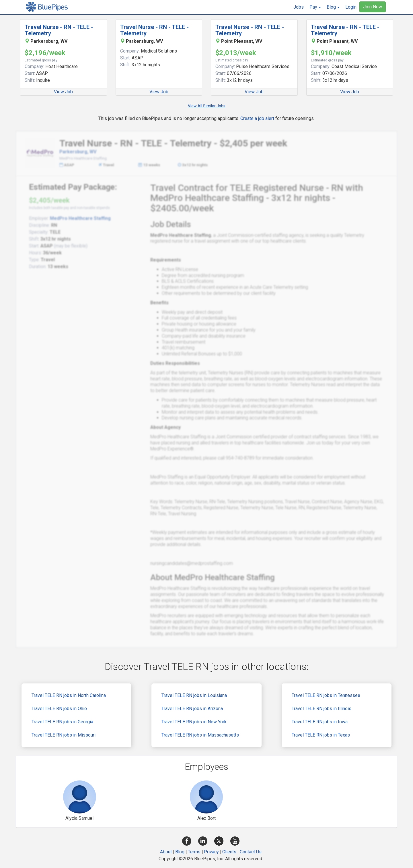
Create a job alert (257, 118)
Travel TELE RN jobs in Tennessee (326, 695)
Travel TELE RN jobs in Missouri (64, 735)
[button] (315, 7)
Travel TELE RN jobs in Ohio (59, 709)
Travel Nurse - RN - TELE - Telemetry (59, 30)
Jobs (299, 7)
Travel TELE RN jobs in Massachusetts (200, 735)
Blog (180, 852)
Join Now (373, 7)
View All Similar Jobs (207, 106)
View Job (63, 92)
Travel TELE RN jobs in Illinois (322, 709)
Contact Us (251, 852)
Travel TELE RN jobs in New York (194, 722)
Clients (229, 852)
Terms (194, 852)
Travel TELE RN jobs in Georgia (62, 722)
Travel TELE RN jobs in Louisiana (194, 695)
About (166, 852)
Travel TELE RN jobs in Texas (321, 735)
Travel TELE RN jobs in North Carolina (69, 695)
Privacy (211, 852)
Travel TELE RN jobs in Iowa (320, 722)
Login (351, 7)
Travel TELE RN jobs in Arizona (192, 709)
